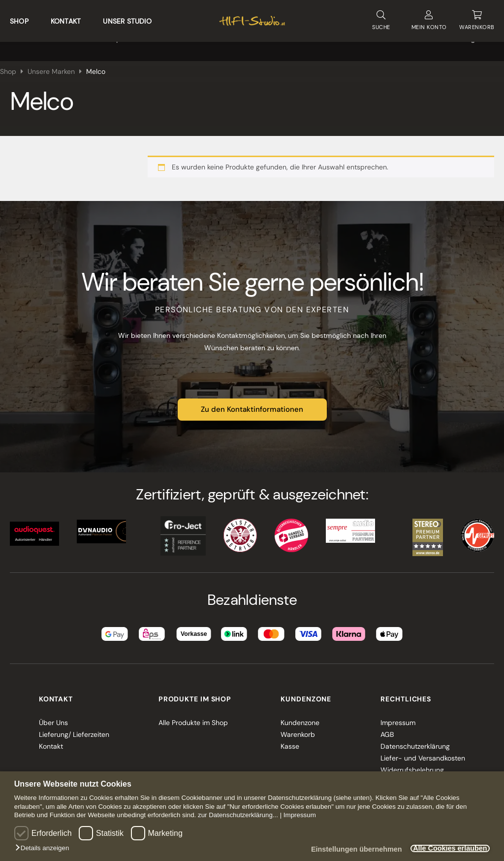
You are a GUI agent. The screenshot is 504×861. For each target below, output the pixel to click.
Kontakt (66, 18)
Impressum (300, 815)
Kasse (290, 739)
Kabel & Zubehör (343, 44)
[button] (45, 848)
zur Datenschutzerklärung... (238, 815)
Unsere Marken (416, 44)
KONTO (429, 17)
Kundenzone (300, 715)
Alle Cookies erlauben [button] (445, 849)
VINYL (174, 44)
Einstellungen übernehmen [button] (342, 850)
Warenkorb (298, 727)
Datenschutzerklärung (415, 739)
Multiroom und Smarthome (250, 44)
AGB (387, 727)
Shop (19, 18)
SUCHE (381, 17)
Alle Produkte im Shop (193, 715)
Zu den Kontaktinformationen (252, 402)
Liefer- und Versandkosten (423, 751)
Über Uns (53, 715)
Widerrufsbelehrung (412, 762)
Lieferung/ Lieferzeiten (74, 727)
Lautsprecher (120, 44)
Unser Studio (127, 18)
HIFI (16, 44)
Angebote (478, 44)
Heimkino (60, 44)
